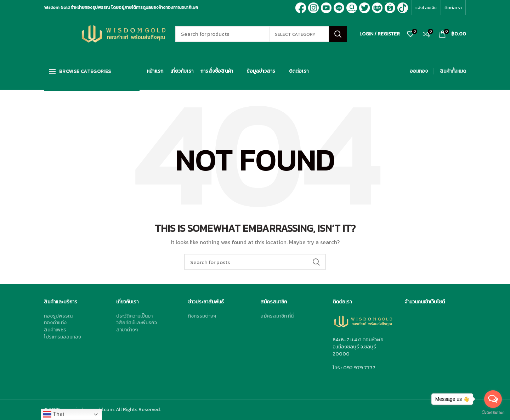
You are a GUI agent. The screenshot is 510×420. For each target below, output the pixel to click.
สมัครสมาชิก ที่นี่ (277, 316)
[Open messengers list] (493, 399)
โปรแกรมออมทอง (63, 337)
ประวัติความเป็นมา (134, 316)
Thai (54, 414)
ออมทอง (419, 71)
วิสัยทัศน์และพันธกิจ (137, 323)
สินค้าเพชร (55, 330)
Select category (295, 34)
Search (338, 34)
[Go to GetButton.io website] (493, 413)
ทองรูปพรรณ (58, 316)
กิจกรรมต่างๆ (202, 316)
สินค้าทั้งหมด (453, 71)
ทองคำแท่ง (55, 323)
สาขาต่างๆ (127, 330)
